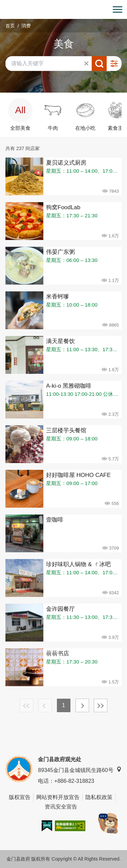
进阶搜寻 (114, 64)
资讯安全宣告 (61, 807)
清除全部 (86, 64)
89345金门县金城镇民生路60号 (80, 770)
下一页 (82, 705)
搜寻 (99, 64)
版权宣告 (20, 797)
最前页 (26, 705)
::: (2, 4)
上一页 (45, 705)
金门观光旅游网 (64, 10)
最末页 (101, 705)
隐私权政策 (99, 797)
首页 (10, 26)
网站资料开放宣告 (58, 797)
